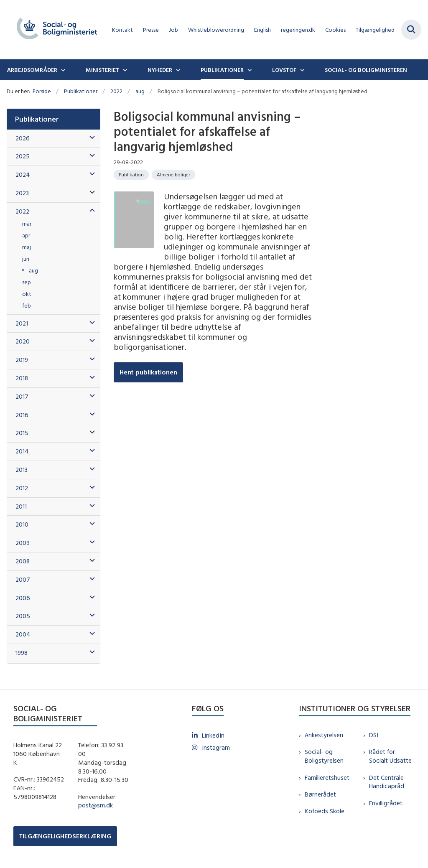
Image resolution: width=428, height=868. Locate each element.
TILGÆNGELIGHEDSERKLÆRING (65, 836)
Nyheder (160, 70)
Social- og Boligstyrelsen (324, 756)
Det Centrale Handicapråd (387, 782)
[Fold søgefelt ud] (411, 30)
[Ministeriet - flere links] (124, 70)
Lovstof (284, 70)
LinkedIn (213, 735)
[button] (90, 138)
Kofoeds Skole (325, 811)
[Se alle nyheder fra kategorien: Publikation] (131, 175)
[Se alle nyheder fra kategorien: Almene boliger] (173, 175)
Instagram (216, 747)
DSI (374, 735)
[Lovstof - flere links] (301, 70)
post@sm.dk (96, 805)
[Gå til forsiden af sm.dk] (53, 30)
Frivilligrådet (386, 803)
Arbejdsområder (32, 70)
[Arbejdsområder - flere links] (62, 70)
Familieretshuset (327, 778)
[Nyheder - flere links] (177, 70)
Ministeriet (102, 70)
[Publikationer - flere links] (249, 70)
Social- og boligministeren (366, 70)
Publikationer (222, 70)
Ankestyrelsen (324, 735)
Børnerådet (320, 794)
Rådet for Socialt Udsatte (390, 756)
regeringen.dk (298, 30)
